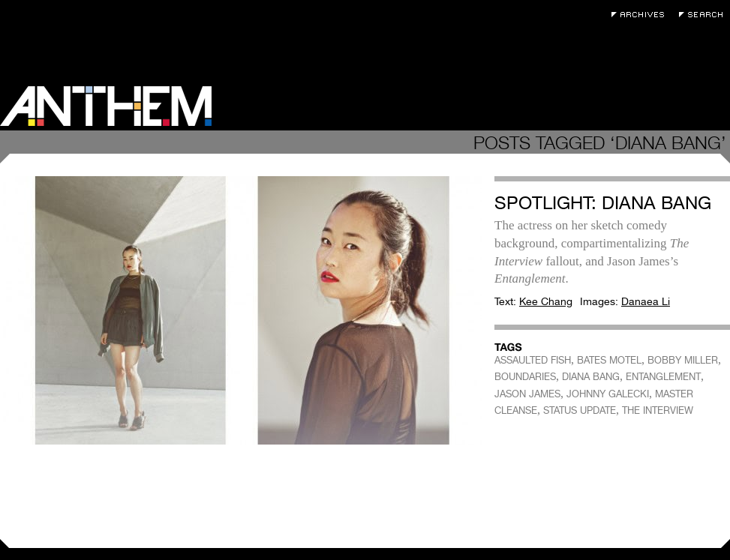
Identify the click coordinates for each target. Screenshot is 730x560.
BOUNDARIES (525, 377)
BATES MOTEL (609, 360)
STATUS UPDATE (580, 410)
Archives (641, 15)
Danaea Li (646, 301)
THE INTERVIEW (658, 410)
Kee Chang (546, 301)
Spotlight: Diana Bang (603, 203)
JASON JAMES (527, 394)
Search (704, 15)
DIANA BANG (591, 377)
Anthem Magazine (106, 106)
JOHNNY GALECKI (608, 394)
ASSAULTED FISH (533, 360)
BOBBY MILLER (683, 360)
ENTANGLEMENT (663, 377)
